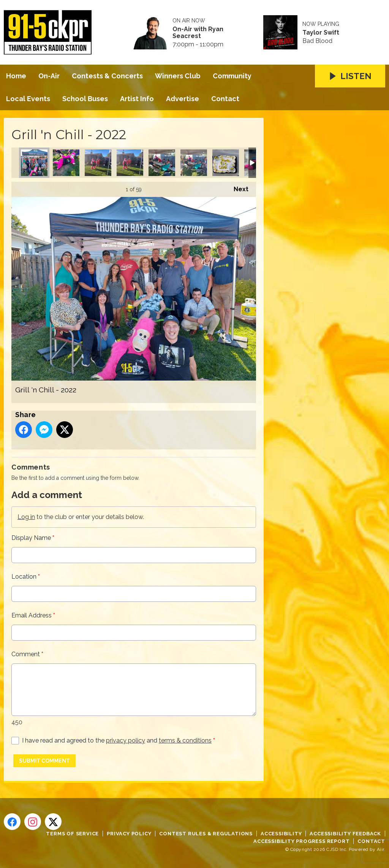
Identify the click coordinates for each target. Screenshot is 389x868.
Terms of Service (72, 834)
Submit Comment (44, 761)
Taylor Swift (321, 33)
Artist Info (137, 99)
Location (26, 577)
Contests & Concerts (107, 76)
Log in (26, 517)
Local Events (28, 99)
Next (237, 187)
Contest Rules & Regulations (206, 834)
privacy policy (126, 740)
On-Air (49, 76)
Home (16, 76)
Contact (225, 99)
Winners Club (178, 76)
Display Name (33, 538)
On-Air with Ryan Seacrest (198, 33)
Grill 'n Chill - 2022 (34, 163)
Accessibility (281, 834)
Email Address (33, 615)
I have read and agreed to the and (119, 740)
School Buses (85, 99)
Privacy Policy (129, 834)
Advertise (183, 99)
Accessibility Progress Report (301, 841)
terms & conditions (185, 740)
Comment (27, 654)
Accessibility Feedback (345, 834)
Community (232, 76)
